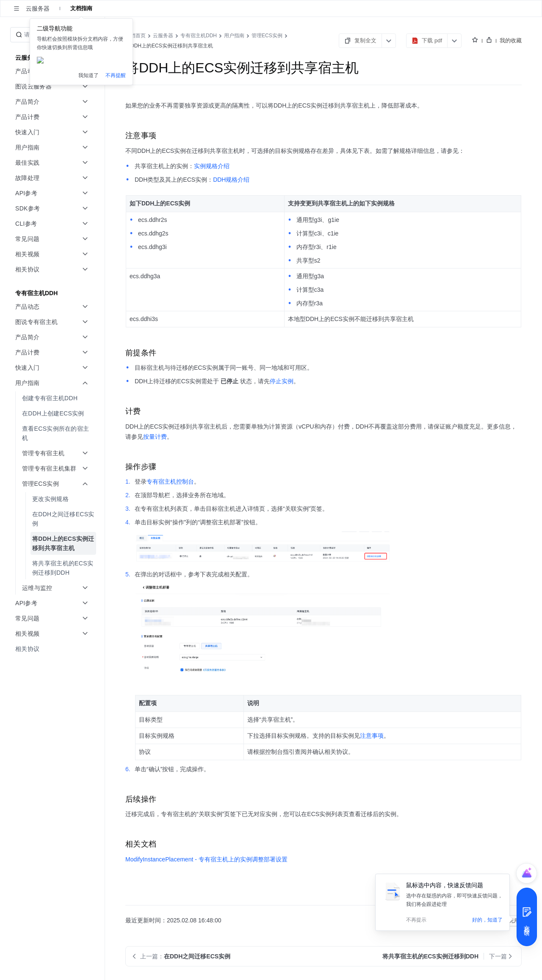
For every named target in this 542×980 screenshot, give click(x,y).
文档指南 (81, 8)
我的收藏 (511, 40)
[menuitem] (53, 398)
